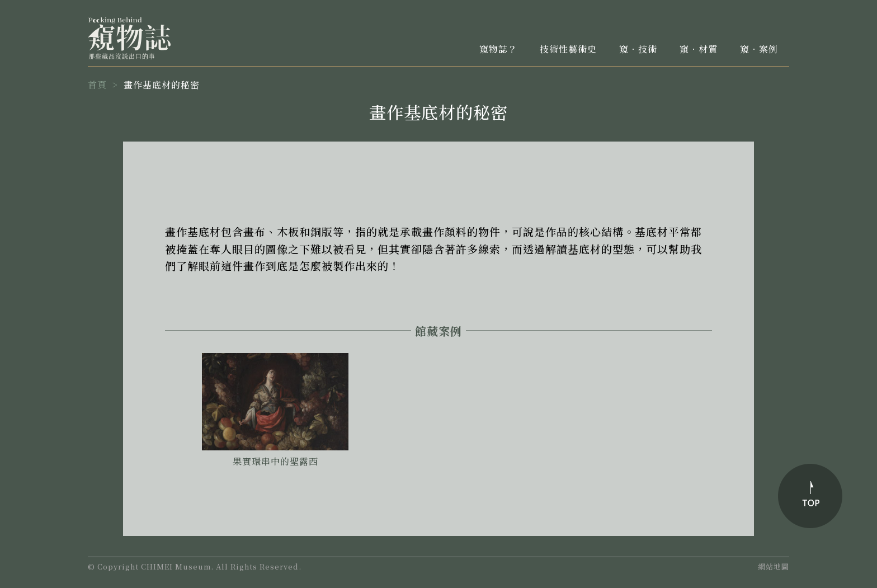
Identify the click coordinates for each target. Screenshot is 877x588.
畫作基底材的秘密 (162, 85)
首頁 (97, 85)
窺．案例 (759, 49)
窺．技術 (638, 49)
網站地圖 (774, 566)
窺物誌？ (498, 49)
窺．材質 (699, 49)
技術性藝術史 (568, 49)
